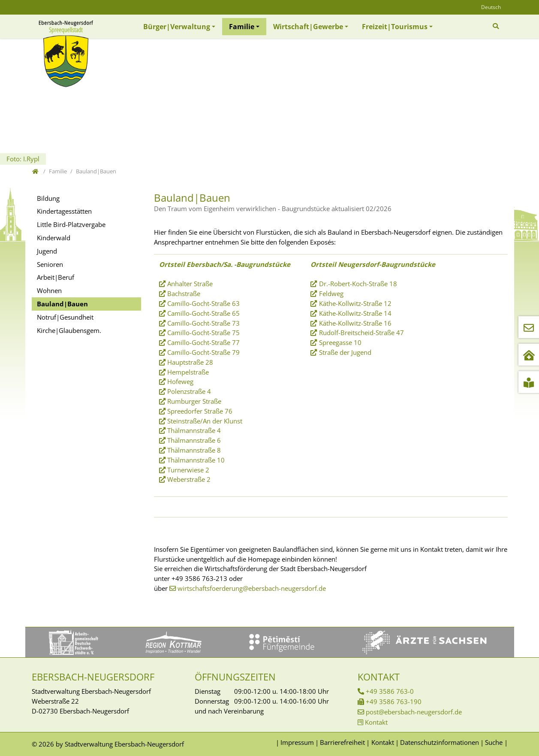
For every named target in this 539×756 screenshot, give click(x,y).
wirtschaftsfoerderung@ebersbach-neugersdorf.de (252, 588)
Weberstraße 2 (189, 479)
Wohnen (49, 290)
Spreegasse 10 (340, 342)
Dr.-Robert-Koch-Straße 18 (358, 284)
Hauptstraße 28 (190, 362)
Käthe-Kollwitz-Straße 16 (355, 323)
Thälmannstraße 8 (194, 450)
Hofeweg (180, 381)
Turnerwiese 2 (188, 470)
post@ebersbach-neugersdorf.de (414, 712)
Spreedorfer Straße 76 (200, 411)
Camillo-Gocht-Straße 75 (203, 333)
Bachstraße (184, 293)
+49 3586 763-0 (390, 691)
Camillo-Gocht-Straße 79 (203, 352)
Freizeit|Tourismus (395, 27)
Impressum (297, 742)
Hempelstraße (188, 372)
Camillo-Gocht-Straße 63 (203, 303)
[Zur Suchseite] (497, 26)
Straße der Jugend (345, 352)
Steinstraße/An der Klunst (205, 421)
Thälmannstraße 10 (196, 460)
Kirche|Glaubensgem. (69, 330)
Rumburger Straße (194, 401)
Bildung (48, 198)
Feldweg (331, 293)
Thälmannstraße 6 (194, 440)
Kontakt (376, 722)
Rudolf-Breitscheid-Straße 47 (361, 333)
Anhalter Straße (190, 284)
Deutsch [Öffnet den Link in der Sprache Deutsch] (491, 7)
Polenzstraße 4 (189, 391)
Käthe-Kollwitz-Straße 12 (355, 303)
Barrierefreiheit (342, 742)
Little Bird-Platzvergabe (71, 224)
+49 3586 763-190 (394, 702)
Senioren (50, 264)
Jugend (47, 251)
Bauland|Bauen (62, 304)
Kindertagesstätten (64, 211)
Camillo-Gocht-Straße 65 (203, 313)
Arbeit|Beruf (56, 277)
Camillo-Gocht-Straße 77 (203, 342)
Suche (494, 742)
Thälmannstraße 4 (194, 430)
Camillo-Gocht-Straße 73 (203, 323)
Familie (242, 27)
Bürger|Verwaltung (177, 27)
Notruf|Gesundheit (65, 317)
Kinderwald (54, 238)
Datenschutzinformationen (440, 742)
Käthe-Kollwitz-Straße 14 (355, 313)
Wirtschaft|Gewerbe (308, 27)
